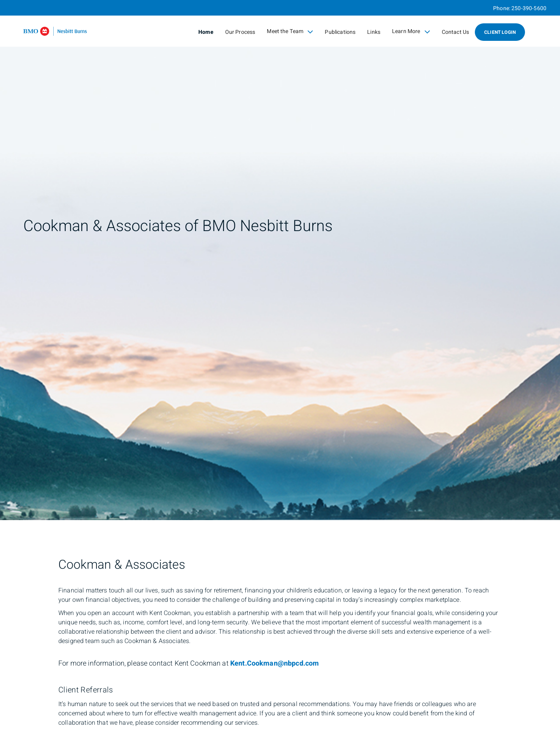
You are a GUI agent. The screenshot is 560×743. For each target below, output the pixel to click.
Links (374, 32)
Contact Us (456, 32)
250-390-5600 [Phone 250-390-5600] (529, 8)
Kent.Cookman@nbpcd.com (275, 663)
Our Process (240, 32)
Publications (340, 32)
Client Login (500, 32)
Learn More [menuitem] (411, 32)
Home (206, 32)
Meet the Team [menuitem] (290, 32)
